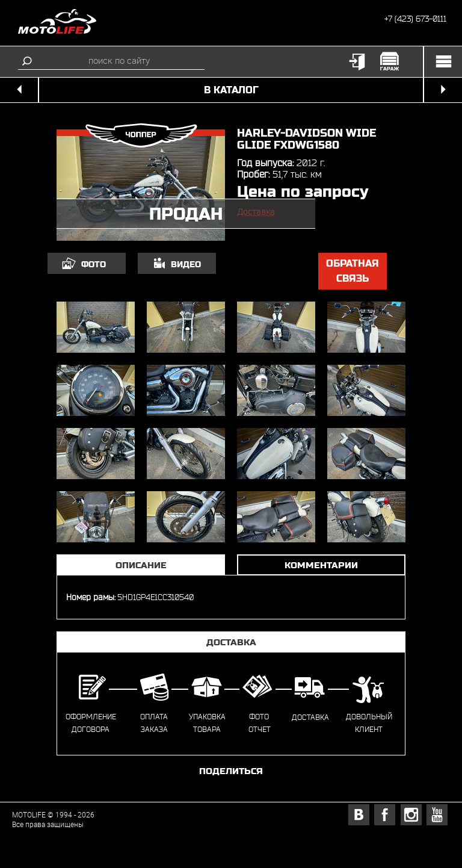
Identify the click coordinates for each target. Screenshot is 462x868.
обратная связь (353, 271)
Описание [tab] (141, 565)
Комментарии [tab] (321, 565)
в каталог (231, 90)
